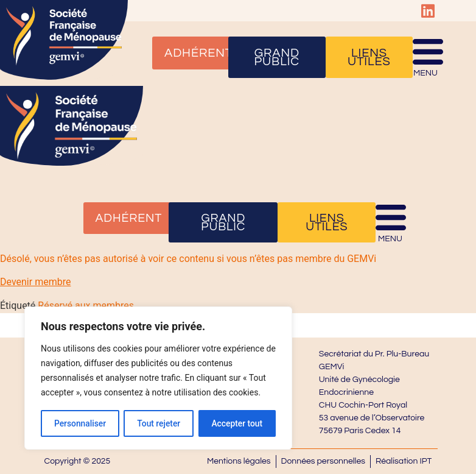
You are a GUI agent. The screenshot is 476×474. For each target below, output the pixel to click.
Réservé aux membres (86, 306)
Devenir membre (35, 282)
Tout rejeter (159, 423)
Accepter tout (237, 423)
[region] (158, 378)
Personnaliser (80, 423)
